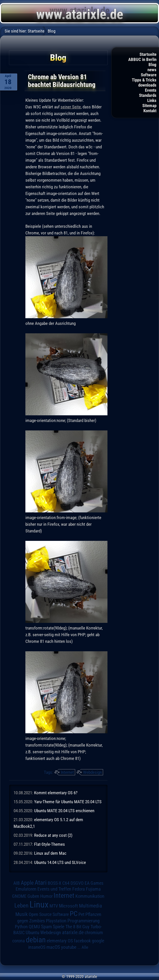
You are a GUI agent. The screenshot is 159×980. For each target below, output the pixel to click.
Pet (81, 914)
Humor (46, 896)
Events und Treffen (54, 889)
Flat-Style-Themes (49, 844)
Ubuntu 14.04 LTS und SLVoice (60, 862)
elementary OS (60, 941)
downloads (147, 85)
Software (149, 75)
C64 (66, 883)
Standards (148, 95)
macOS (53, 947)
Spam (46, 927)
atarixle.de (73, 932)
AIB (17, 883)
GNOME (19, 896)
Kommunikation (90, 896)
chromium (94, 933)
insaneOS (37, 947)
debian (36, 940)
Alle (85, 947)
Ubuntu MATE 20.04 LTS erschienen (64, 811)
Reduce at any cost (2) (53, 835)
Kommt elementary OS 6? (56, 793)
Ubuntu (32, 933)
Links (152, 100)
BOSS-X (54, 883)
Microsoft (68, 906)
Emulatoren (26, 889)
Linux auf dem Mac (50, 853)
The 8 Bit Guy (77, 927)
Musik (22, 914)
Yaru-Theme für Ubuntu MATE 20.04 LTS (68, 802)
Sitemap (149, 106)
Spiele (59, 927)
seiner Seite (71, 107)
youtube (69, 947)
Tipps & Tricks (144, 80)
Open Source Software (49, 914)
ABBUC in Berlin (142, 59)
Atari (41, 883)
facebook (82, 941)
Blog (152, 65)
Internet (67, 772)
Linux (39, 904)
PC (74, 914)
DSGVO (77, 883)
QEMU (34, 927)
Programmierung (83, 921)
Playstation (56, 921)
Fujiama (93, 889)
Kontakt (150, 111)
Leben (21, 906)
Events (151, 90)
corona (19, 941)
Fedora (79, 889)
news (152, 70)
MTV (54, 906)
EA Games (94, 883)
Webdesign (92, 772)
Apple (27, 883)
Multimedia (91, 906)
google (98, 941)
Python (21, 927)
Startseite (148, 54)
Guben (33, 896)
